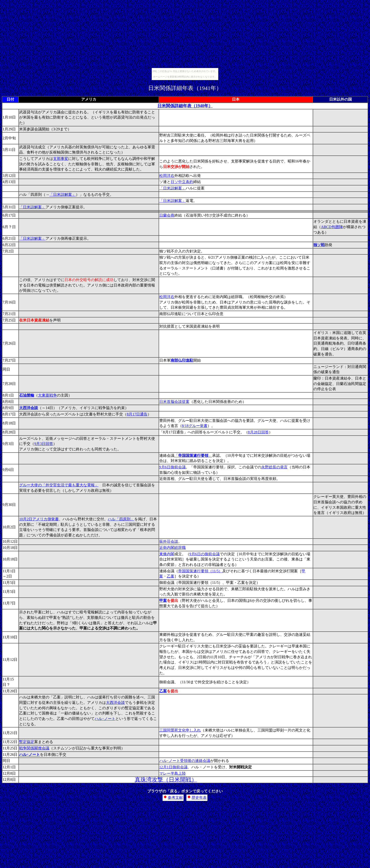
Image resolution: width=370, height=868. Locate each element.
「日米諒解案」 (172, 188)
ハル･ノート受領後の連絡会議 (185, 761)
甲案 (163, 601)
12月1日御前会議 (173, 767)
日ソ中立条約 (182, 182)
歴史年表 (199, 797)
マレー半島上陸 (172, 773)
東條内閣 (167, 554)
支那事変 (61, 159)
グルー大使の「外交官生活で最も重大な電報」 (59, 485)
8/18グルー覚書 (195, 426)
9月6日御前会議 (172, 467)
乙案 (171, 576)
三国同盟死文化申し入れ (180, 730)
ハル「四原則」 (121, 519)
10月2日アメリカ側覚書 (39, 519)
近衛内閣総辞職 (172, 548)
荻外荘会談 (169, 541)
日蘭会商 (167, 215)
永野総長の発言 (274, 467)
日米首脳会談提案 (174, 402)
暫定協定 (27, 742)
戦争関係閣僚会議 (34, 748)
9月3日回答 (44, 444)
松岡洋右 (167, 176)
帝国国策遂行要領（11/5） (200, 571)
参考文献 (175, 797)
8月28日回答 (258, 432)
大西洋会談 (115, 703)
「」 (193, 455)
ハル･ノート (105, 719)
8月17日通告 (137, 414)
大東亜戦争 (47, 395)
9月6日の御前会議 (205, 554)
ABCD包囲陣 (332, 227)
